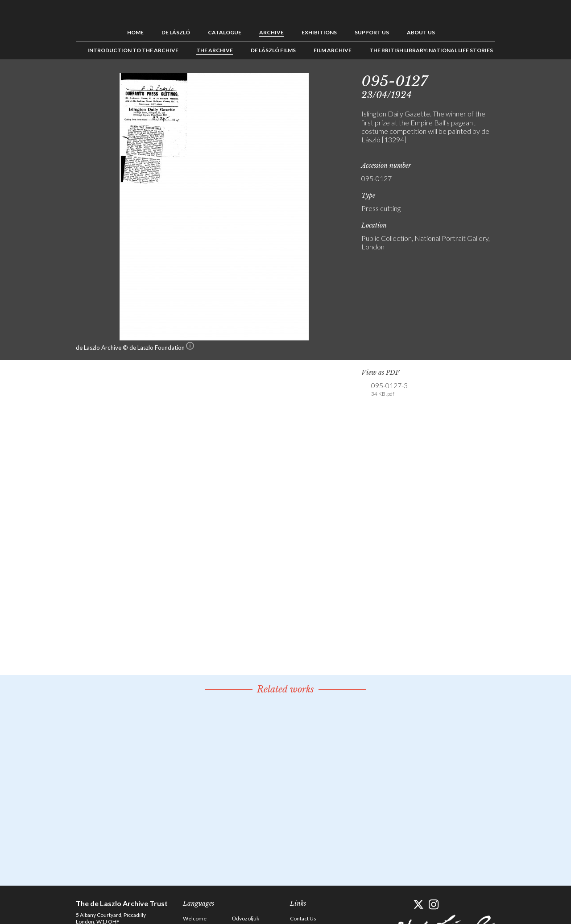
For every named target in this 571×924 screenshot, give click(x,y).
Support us (372, 32)
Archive (271, 32)
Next (538, 79)
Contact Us (303, 918)
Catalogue (225, 32)
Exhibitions (319, 32)
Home (135, 32)
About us (421, 32)
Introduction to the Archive (133, 50)
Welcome (195, 918)
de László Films (273, 50)
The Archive (215, 50)
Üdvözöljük (246, 918)
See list (525, 79)
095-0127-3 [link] (389, 389)
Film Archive (333, 50)
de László (176, 32)
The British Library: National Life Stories (431, 50)
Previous (511, 79)
